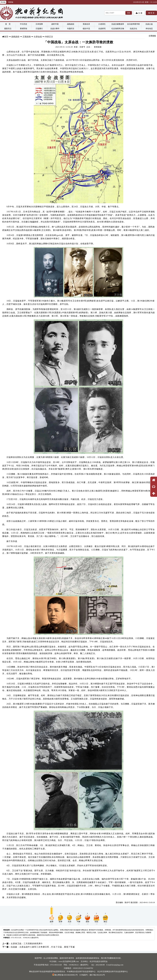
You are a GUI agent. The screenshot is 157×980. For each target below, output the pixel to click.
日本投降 (39, 24)
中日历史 (24, 24)
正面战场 (27, 37)
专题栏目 (71, 29)
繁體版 (11, 2)
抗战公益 (149, 24)
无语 (70, 923)
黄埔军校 (24, 29)
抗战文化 (133, 29)
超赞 (52, 923)
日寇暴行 (39, 29)
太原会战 (38, 37)
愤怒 (96, 923)
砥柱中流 (86, 29)
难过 (105, 923)
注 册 (140, 13)
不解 (78, 923)
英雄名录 (86, 24)
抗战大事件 (55, 29)
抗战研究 (102, 29)
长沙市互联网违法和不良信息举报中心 (113, 972)
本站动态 (149, 29)
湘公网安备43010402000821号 (65, 975)
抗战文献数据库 (118, 24)
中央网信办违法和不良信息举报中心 (81, 972)
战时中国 (55, 24)
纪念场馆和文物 (118, 29)
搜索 (129, 13)
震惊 (87, 923)
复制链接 (98, 47)
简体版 (3, 2)
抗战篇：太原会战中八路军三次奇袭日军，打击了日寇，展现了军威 (43, 947)
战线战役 (71, 24)
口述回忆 (102, 24)
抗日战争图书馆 (133, 24)
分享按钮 (152, 36)
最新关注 (8, 29)
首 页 (8, 24)
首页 (6, 37)
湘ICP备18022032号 (97, 975)
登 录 (152, 13)
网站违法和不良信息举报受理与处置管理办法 (47, 972)
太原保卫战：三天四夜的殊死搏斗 (27, 944)
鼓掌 (61, 923)
